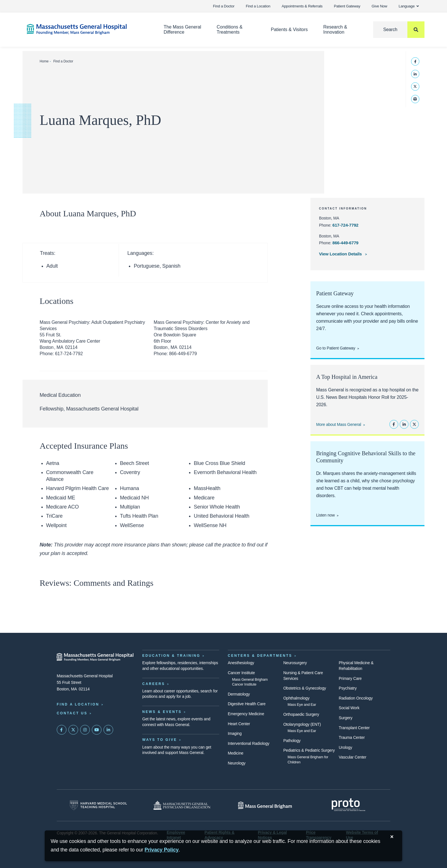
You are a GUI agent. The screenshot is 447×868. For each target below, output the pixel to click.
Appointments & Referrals (302, 6)
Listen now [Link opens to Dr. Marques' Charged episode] (325, 515)
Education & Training (171, 656)
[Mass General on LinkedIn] (108, 730)
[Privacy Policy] (162, 850)
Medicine (236, 753)
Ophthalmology (296, 698)
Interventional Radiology (249, 743)
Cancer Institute (241, 673)
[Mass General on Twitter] (73, 730)
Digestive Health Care (247, 704)
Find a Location (258, 6)
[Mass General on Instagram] (85, 730)
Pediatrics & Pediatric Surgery (309, 750)
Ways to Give (160, 740)
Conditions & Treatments (230, 30)
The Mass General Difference (182, 30)
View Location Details (341, 254)
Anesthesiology (241, 663)
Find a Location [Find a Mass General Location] (78, 704)
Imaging (235, 733)
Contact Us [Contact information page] (72, 713)
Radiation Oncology (356, 698)
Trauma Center (352, 737)
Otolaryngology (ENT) (302, 724)
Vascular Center (352, 757)
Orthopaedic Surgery (301, 714)
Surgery (346, 718)
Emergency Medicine (246, 714)
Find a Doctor (224, 6)
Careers (154, 684)
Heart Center (239, 724)
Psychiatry (348, 688)
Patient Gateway (347, 6)
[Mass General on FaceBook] (62, 730)
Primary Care (350, 678)
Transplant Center (354, 728)
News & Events (162, 712)
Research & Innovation (335, 30)
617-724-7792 (345, 225)
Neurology (237, 763)
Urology (345, 747)
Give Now (380, 6)
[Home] (87, 29)
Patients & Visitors (289, 30)
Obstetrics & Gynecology (305, 688)
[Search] (399, 30)
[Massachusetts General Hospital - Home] (95, 657)
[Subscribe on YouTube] (97, 730)
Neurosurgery (295, 663)
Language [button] (409, 6)
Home (44, 61)
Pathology (292, 741)
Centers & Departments (260, 656)
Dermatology (239, 694)
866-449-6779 (345, 243)
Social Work (349, 708)
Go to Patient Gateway (336, 348)
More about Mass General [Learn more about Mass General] (339, 424)
